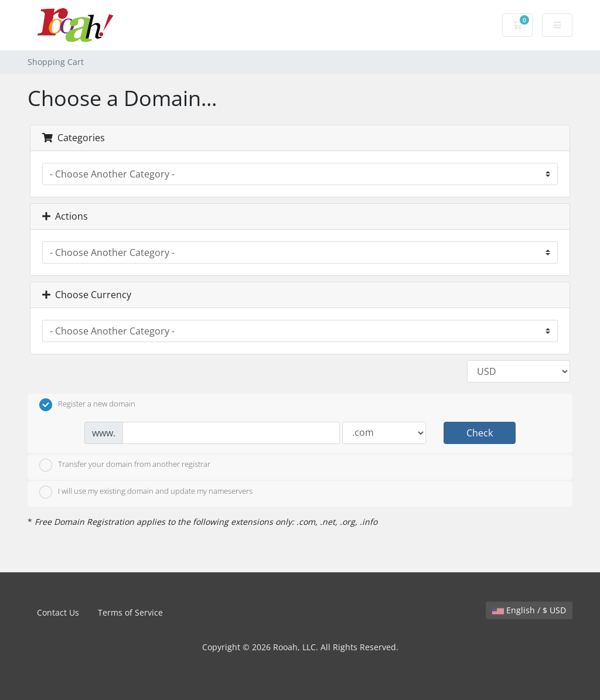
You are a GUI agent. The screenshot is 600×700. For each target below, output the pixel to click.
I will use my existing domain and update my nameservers (146, 492)
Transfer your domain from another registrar (125, 465)
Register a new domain (87, 405)
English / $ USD (529, 610)
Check (480, 433)
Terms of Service (130, 612)
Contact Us (58, 612)
